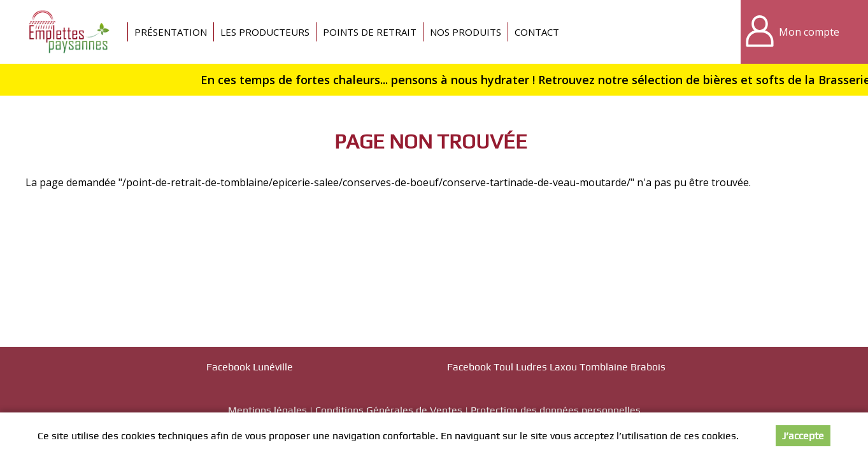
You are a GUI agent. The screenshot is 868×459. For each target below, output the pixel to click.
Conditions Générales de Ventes (389, 410)
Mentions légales (267, 410)
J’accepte (803, 436)
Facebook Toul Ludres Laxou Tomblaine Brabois (556, 367)
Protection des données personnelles (556, 410)
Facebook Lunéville (250, 367)
